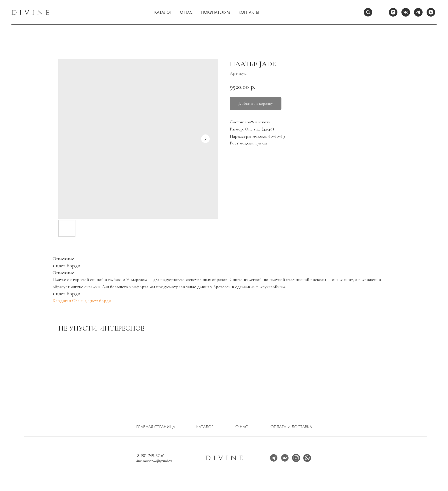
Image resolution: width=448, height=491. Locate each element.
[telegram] (418, 12)
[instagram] (393, 12)
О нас (186, 12)
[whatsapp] (431, 12)
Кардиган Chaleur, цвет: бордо (82, 301)
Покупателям (216, 12)
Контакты (249, 12)
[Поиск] (368, 12)
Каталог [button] (163, 12)
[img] (296, 458)
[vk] (406, 12)
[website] (381, 12)
